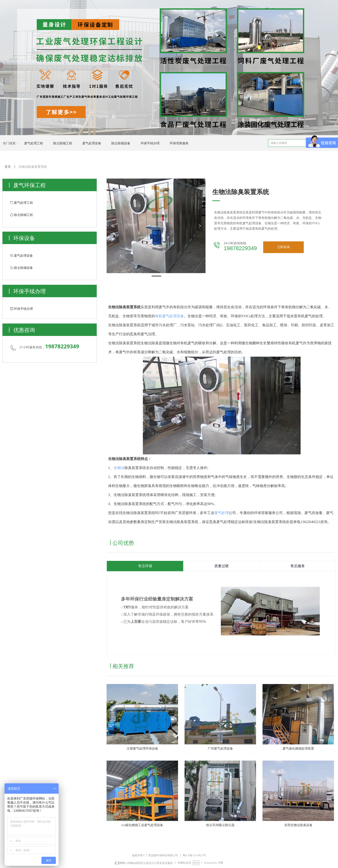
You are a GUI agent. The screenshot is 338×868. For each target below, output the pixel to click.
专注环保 (145, 566)
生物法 (119, 468)
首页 (8, 167)
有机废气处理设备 (169, 316)
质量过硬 (222, 566)
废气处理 (222, 513)
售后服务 (298, 566)
